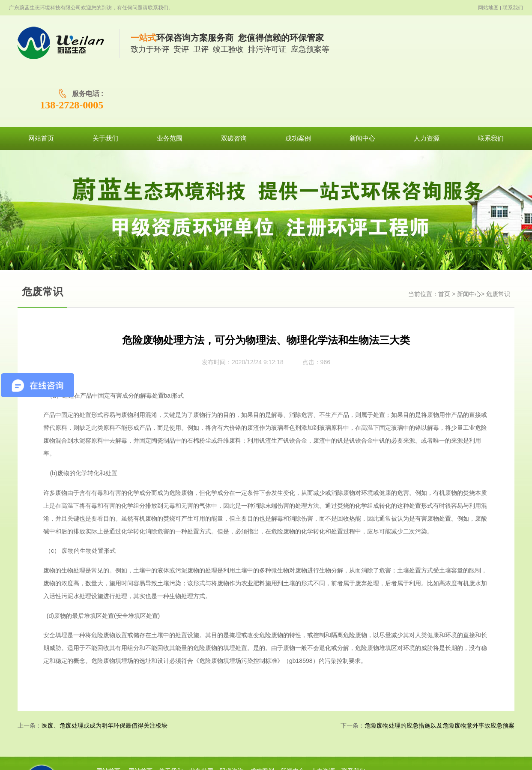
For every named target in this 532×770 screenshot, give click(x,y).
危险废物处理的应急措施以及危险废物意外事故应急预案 (439, 670)
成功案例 (262, 715)
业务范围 (201, 715)
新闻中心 (469, 238)
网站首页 (108, 715)
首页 (444, 238)
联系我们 (513, 8)
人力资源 (323, 715)
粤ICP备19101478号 (297, 754)
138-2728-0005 (486, 49)
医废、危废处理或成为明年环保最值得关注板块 (105, 670)
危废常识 (498, 238)
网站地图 (488, 8)
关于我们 (171, 715)
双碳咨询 (232, 715)
